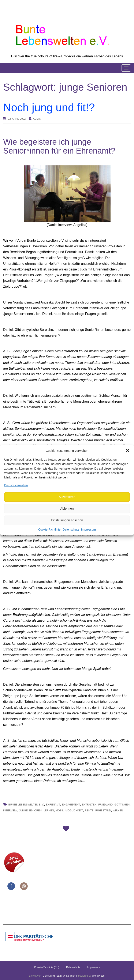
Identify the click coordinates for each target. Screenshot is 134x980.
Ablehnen (67, 508)
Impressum (88, 530)
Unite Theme (70, 976)
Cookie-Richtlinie (49, 530)
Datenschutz (71, 530)
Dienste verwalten (16, 485)
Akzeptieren (67, 497)
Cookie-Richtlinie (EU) (47, 967)
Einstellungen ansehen (67, 520)
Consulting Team (52, 976)
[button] (128, 450)
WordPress (98, 976)
